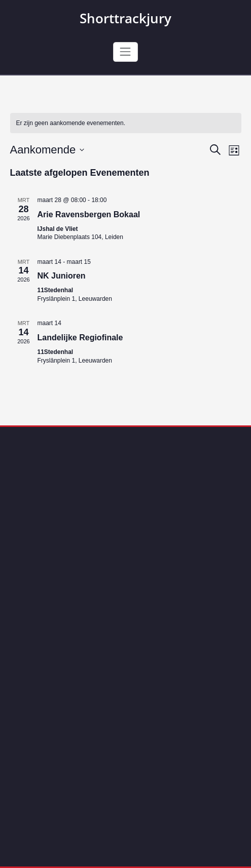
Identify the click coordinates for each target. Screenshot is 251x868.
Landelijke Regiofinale (80, 338)
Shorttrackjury (126, 18)
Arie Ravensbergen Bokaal (89, 214)
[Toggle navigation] (125, 52)
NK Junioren (62, 276)
